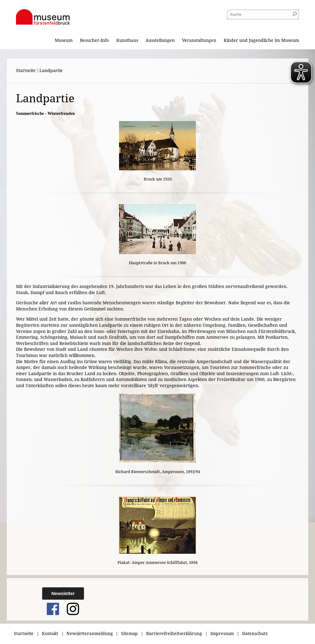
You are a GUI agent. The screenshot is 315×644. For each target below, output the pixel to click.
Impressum (222, 634)
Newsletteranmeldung (90, 634)
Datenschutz (255, 634)
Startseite (26, 71)
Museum (64, 40)
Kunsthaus (127, 40)
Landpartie (51, 71)
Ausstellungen (160, 40)
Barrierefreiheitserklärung (174, 634)
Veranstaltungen (199, 40)
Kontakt (50, 634)
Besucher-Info (94, 40)
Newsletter (63, 593)
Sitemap (129, 634)
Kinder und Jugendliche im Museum (261, 40)
